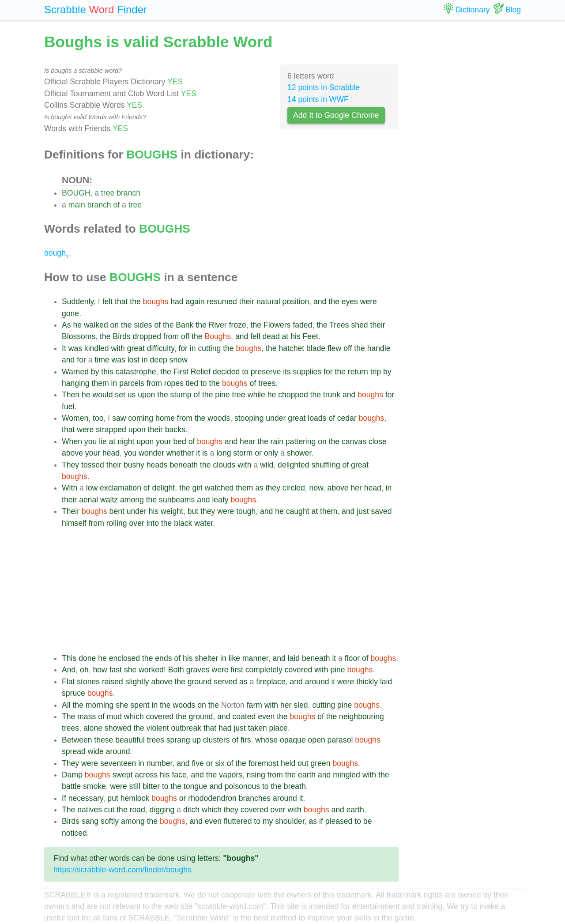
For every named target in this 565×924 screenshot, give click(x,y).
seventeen (118, 763)
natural (268, 302)
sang (90, 821)
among (132, 500)
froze (238, 325)
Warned (75, 372)
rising (256, 775)
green (320, 763)
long (224, 453)
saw (119, 418)
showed (118, 728)
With (70, 488)
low (92, 488)
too (98, 418)
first (237, 670)
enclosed (124, 658)
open (317, 740)
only (271, 453)
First (181, 372)
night (126, 441)
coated (244, 717)
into (153, 523)
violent (158, 728)
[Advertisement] (230, 591)
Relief (201, 372)
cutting (209, 348)
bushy (134, 465)
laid (294, 658)
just (363, 511)
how (100, 670)
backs (175, 430)
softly (110, 821)
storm (243, 453)
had (177, 302)
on (115, 325)
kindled (97, 348)
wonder (151, 453)
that (121, 302)
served (225, 682)
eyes (350, 302)
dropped (147, 336)
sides (143, 325)
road (137, 810)
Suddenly (78, 302)
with (118, 348)
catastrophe (136, 372)
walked (96, 325)
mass (87, 717)
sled (301, 705)
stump (181, 395)
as (259, 488)
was (75, 348)
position (296, 302)
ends (163, 658)
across (146, 775)
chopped (293, 395)
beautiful (130, 740)
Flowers (277, 325)
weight (172, 511)
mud (114, 717)
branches (255, 798)
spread (74, 751)
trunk (332, 395)
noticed (74, 833)
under (276, 418)
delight (163, 488)
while (256, 395)
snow (178, 360)
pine (222, 395)
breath (295, 786)
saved (381, 511)
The (68, 717)
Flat (68, 682)
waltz (109, 500)
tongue (196, 786)
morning (100, 705)
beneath (184, 465)
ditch (191, 810)
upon (146, 395)
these (104, 740)
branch (128, 193)
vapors (231, 775)
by (95, 372)
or (258, 453)
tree (108, 193)
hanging (76, 383)
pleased (339, 821)
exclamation (121, 488)
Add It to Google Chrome (336, 115)
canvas (354, 441)
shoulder (290, 821)
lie (103, 441)
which (134, 717)
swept (122, 775)
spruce (73, 693)
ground (200, 682)
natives (90, 810)
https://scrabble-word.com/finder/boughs (122, 870)
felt (107, 302)
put (113, 798)
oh (84, 670)
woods (219, 418)
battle (71, 786)
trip (376, 372)
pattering (301, 441)
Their (71, 511)
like (234, 658)
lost (134, 360)
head (111, 453)
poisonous (242, 786)
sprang (178, 740)
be (368, 821)
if (321, 821)
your (163, 441)
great (136, 348)
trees (267, 383)
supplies (307, 372)
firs (246, 740)
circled (294, 488)
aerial (89, 500)
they (273, 488)
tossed (93, 465)
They (70, 465)
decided (226, 372)
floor (352, 658)
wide (96, 751)
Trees (339, 325)
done (87, 658)
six (220, 763)
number (160, 763)
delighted (293, 465)
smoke (94, 786)
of (116, 205)
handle (379, 348)
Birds (121, 336)
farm (254, 705)
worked (151, 670)
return (358, 372)
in (193, 348)
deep (159, 360)
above (72, 453)
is (205, 453)
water (203, 523)
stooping (249, 418)
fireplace (271, 682)
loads (317, 418)
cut (109, 810)
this (107, 372)
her (356, 488)
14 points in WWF (318, 99)
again (195, 302)
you (90, 441)
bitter (151, 786)
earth (307, 775)
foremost (264, 763)
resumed (222, 302)
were (369, 302)
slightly (137, 682)
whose (266, 740)
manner (255, 658)
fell (255, 336)
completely (264, 670)
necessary (86, 798)
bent (117, 511)
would (102, 395)
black (183, 523)
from (171, 336)
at (285, 336)
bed (179, 441)
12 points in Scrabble (324, 87)
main (77, 205)
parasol (340, 740)
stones (88, 682)
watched (219, 488)
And (69, 670)
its (287, 372)
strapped (111, 430)
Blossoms (79, 336)
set (120, 395)
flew (334, 348)
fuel (68, 407)
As (66, 325)
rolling (117, 523)
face (179, 775)
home (165, 418)
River (218, 325)
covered (299, 670)
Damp (72, 775)
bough (58, 253)
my (268, 821)
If (64, 798)
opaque (293, 740)
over (137, 523)
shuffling (326, 465)
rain (277, 441)
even (266, 717)
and (320, 302)
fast (116, 670)
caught (298, 511)
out (303, 763)
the (135, 302)
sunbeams (177, 500)
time (102, 360)
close (378, 441)
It (64, 348)
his (296, 336)
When (72, 441)
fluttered (238, 821)
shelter (206, 658)
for (183, 348)
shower (299, 453)
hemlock (135, 798)
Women (75, 418)
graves (198, 670)
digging (162, 810)
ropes (174, 383)
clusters (217, 740)
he (77, 325)
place (279, 728)
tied (192, 383)
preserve (266, 372)
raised (113, 682)
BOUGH (76, 193)
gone (70, 313)
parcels (132, 383)
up (196, 740)
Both (176, 670)
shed (359, 325)
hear (247, 441)
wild (267, 465)
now (316, 488)
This (69, 658)
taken (258, 728)
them (100, 383)
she (130, 670)
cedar (347, 418)
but (193, 511)
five (198, 763)
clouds (224, 465)
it (198, 453)
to (245, 372)
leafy (220, 500)
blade (316, 348)
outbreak (186, 728)
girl (197, 488)
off (185, 336)
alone (93, 728)
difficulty (161, 348)
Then (71, 395)
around (317, 682)
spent (140, 705)
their (247, 302)
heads (157, 465)
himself (74, 523)
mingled (347, 775)
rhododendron (212, 798)
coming (141, 418)
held (288, 763)
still (135, 786)
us (132, 395)
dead (271, 336)
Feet (311, 336)
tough (246, 511)
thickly (367, 682)
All (66, 705)
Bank (185, 325)
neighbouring (362, 717)
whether (180, 453)
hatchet (291, 348)
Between (77, 740)
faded (302, 325)
